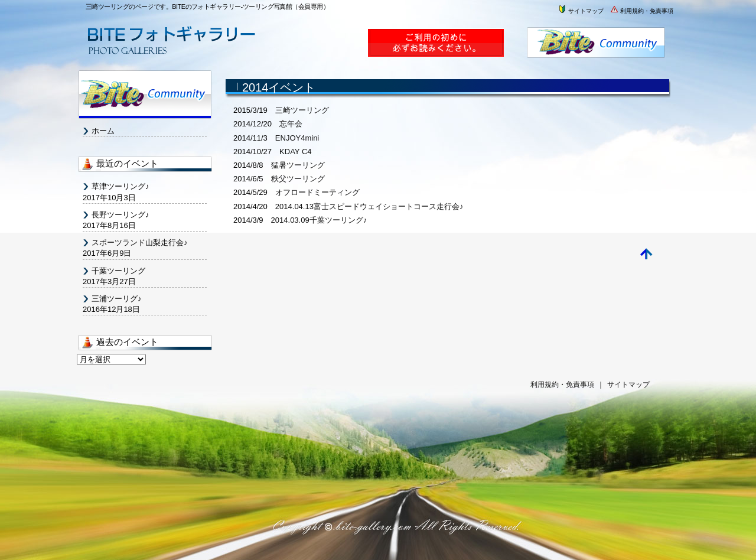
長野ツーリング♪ (120, 215)
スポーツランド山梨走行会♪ (140, 242)
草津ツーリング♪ (120, 186)
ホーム (103, 131)
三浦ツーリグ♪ (117, 299)
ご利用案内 (441, 48)
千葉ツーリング (118, 271)
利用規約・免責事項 (641, 11)
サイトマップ (581, 11)
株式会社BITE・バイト (598, 48)
